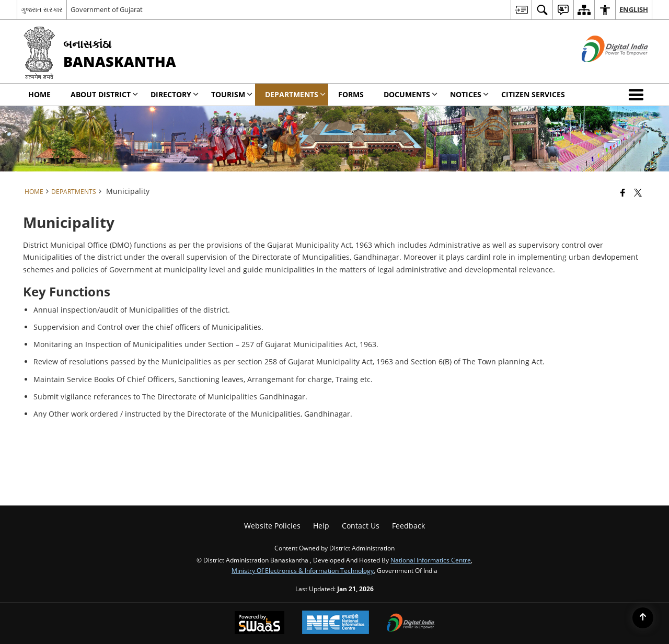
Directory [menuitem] (175, 94)
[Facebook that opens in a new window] (623, 192)
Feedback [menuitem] (408, 526)
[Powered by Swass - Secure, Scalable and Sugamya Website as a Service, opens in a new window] (259, 624)
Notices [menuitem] (469, 94)
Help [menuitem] (321, 526)
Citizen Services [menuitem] (533, 94)
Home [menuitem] (39, 94)
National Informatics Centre (431, 560)
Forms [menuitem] (351, 94)
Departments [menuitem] (295, 94)
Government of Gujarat (107, 9)
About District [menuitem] (104, 94)
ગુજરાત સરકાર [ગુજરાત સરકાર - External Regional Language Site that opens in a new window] (42, 9)
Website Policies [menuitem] (272, 526)
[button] (638, 95)
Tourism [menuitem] (232, 94)
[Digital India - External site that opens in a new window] (602, 71)
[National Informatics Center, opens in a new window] (336, 623)
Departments (74, 191)
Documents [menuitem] (411, 94)
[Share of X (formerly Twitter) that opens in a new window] (638, 192)
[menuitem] (521, 10)
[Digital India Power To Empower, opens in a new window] (411, 624)
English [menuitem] (634, 9)
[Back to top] (643, 618)
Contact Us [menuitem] (361, 526)
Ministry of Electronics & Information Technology (303, 570)
